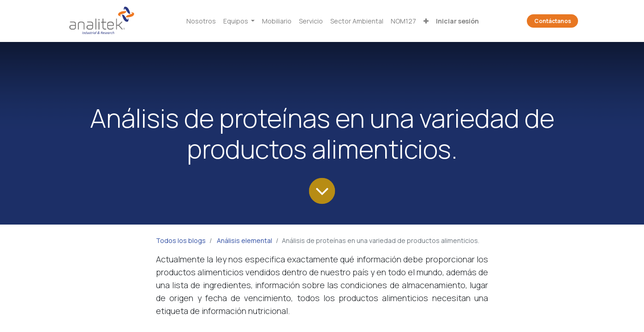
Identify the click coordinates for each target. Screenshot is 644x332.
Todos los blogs (181, 240)
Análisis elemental (244, 240)
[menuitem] (201, 21)
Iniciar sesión (457, 21)
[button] (426, 21)
